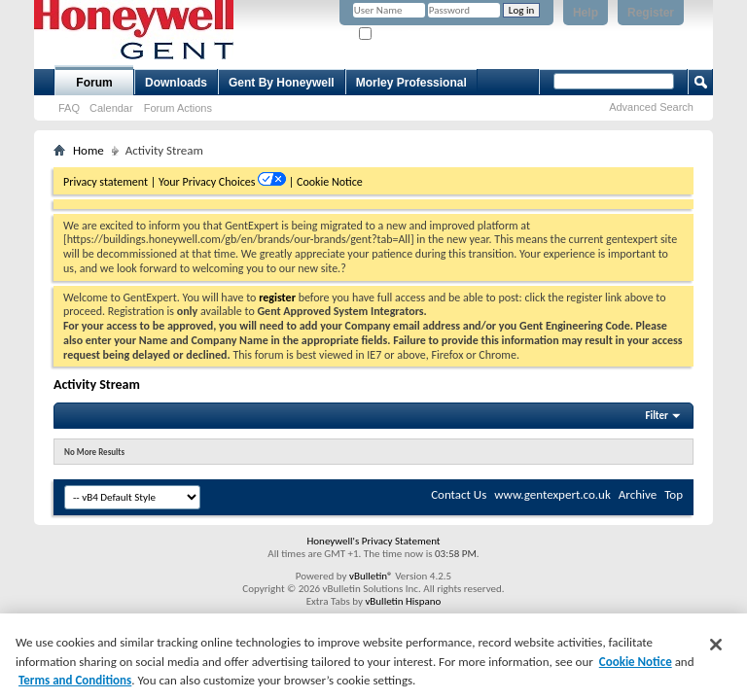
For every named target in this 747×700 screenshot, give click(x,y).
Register (651, 13)
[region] (373, 657)
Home (89, 150)
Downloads (176, 83)
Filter (657, 416)
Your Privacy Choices (208, 182)
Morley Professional (411, 83)
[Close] (716, 645)
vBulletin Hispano (403, 601)
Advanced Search (651, 107)
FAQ (69, 108)
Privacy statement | (109, 182)
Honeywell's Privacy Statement (373, 541)
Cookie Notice (636, 662)
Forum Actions (178, 108)
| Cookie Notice (326, 182)
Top (674, 494)
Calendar (111, 108)
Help (586, 13)
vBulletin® (371, 576)
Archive (638, 494)
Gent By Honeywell (282, 83)
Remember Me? (401, 35)
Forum (94, 83)
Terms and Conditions (75, 680)
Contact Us (459, 494)
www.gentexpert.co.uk (552, 494)
